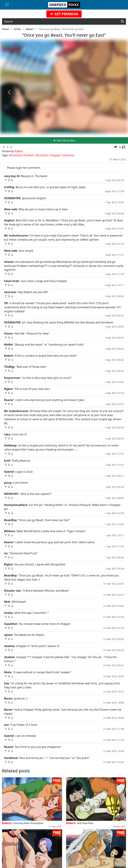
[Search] (122, 21)
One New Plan (85, 823)
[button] (10, 93)
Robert (7, 823)
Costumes (68, 155)
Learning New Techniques (28, 823)
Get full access (64, 140)
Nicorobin (42, 155)
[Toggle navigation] (7, 5)
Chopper (55, 155)
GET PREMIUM (64, 14)
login (19, 168)
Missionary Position (21, 155)
